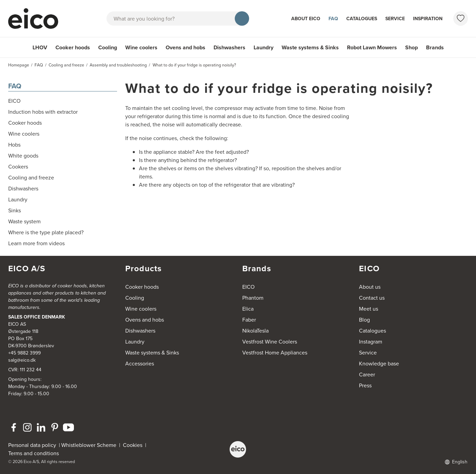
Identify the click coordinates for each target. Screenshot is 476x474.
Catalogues (362, 19)
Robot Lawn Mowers (372, 47)
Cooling (108, 47)
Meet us (369, 309)
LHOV (40, 47)
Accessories (140, 364)
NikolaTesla (255, 331)
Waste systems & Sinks (310, 47)
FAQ (333, 19)
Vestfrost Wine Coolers (270, 342)
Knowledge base (379, 364)
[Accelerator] (36, 18)
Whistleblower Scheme (89, 445)
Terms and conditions (34, 453)
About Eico (306, 19)
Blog (364, 320)
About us (370, 287)
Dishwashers (229, 47)
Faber (249, 320)
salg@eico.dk (22, 360)
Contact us (372, 298)
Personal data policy (32, 445)
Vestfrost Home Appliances (275, 353)
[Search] (242, 18)
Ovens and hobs (185, 47)
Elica (248, 309)
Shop (411, 47)
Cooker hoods (73, 47)
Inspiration (428, 19)
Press (365, 385)
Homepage (19, 65)
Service (395, 19)
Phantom (253, 298)
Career (367, 375)
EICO (248, 287)
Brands (435, 47)
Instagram (371, 342)
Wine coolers (141, 47)
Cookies (134, 445)
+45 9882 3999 (24, 353)
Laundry (263, 47)
